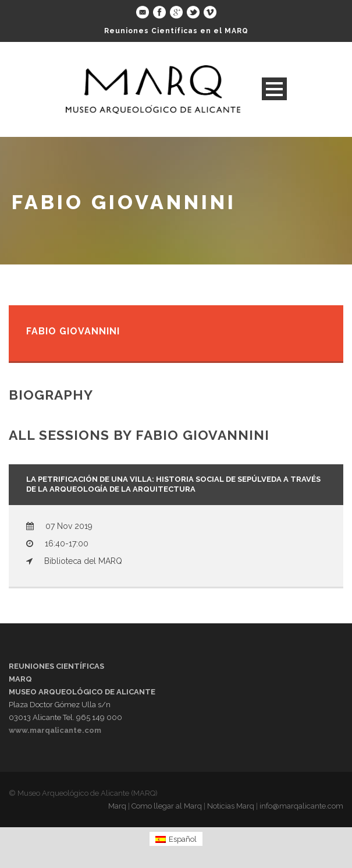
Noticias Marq (231, 806)
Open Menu (274, 89)
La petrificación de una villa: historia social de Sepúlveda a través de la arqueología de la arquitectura (173, 484)
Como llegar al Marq (167, 806)
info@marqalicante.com (301, 806)
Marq (117, 806)
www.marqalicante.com (55, 730)
